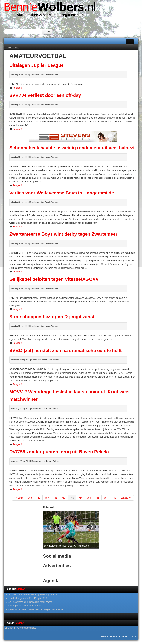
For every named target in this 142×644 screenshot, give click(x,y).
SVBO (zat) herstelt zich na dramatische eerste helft (65, 350)
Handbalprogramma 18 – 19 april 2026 (28, 598)
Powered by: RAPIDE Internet (114, 636)
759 (38, 498)
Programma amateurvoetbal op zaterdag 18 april (33, 594)
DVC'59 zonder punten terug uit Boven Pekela (59, 452)
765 (89, 498)
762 (64, 498)
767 (106, 498)
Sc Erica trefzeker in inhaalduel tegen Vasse (30, 602)
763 (72, 498)
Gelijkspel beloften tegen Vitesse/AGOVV (54, 279)
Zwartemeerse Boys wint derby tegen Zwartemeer (63, 234)
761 (55, 498)
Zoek (47, 32)
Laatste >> (126, 498)
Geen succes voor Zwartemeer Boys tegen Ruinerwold (36, 609)
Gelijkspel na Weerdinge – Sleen (25, 606)
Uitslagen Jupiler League (36, 65)
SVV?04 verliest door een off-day (45, 95)
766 (97, 498)
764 (80, 498)
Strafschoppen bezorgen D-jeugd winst (52, 317)
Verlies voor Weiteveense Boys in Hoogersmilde (62, 193)
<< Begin (19, 498)
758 (30, 498)
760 (47, 498)
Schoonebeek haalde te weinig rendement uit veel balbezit (73, 148)
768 (114, 498)
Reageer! (17, 88)
